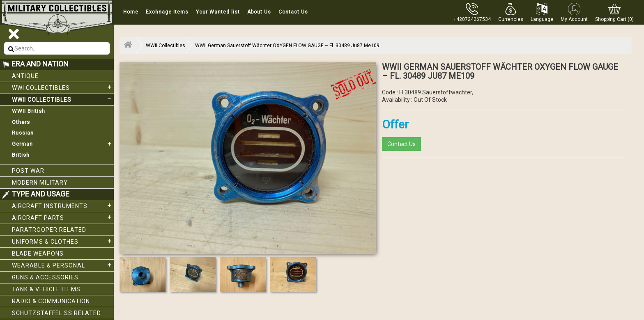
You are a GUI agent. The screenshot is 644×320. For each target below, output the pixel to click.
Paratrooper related (49, 230)
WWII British (29, 111)
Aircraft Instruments (63, 206)
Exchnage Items (167, 12)
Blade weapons (38, 254)
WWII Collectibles (63, 99)
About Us (259, 12)
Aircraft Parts (63, 217)
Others (21, 122)
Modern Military (40, 183)
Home (131, 12)
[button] (511, 12)
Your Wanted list (218, 12)
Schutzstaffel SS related (56, 313)
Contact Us (293, 12)
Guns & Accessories (45, 277)
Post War (28, 171)
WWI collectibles (63, 87)
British (21, 155)
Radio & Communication (51, 301)
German (63, 144)
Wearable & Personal (63, 265)
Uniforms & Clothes (63, 241)
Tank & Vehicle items (46, 289)
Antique (25, 76)
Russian (23, 133)
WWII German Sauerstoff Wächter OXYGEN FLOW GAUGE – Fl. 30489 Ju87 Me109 (287, 46)
